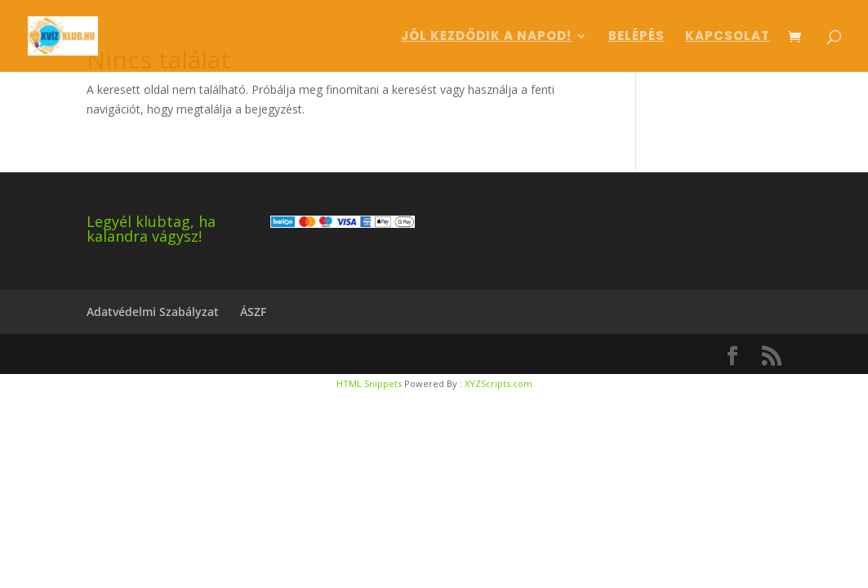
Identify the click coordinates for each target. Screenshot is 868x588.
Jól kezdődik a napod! (486, 37)
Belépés (637, 37)
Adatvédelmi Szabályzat (153, 312)
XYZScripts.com (499, 383)
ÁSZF (253, 312)
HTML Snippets (369, 383)
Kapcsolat (728, 37)
